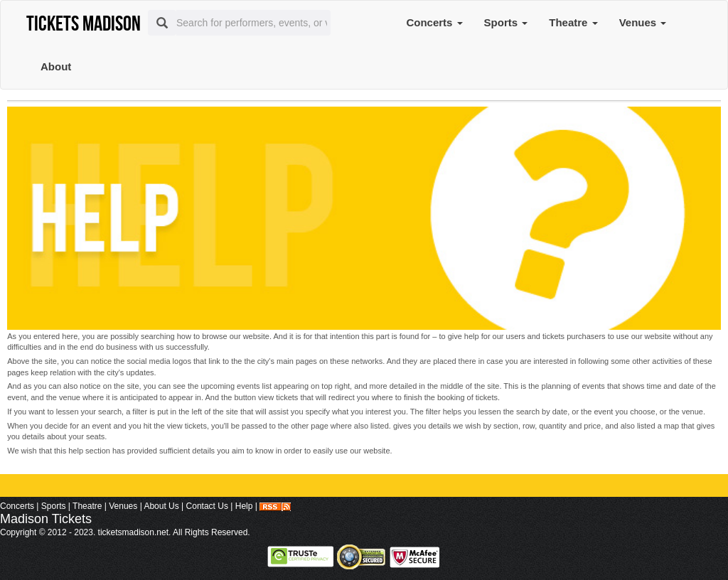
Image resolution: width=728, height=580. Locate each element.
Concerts (434, 22)
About (56, 66)
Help (244, 506)
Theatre (573, 22)
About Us (161, 506)
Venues (643, 22)
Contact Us (207, 506)
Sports (506, 22)
